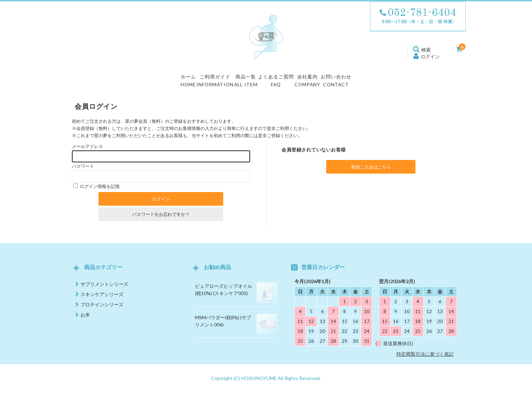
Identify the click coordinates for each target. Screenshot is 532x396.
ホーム (147, 83)
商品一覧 (235, 83)
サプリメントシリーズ (104, 288)
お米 (85, 319)
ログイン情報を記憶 (96, 190)
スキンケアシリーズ (102, 298)
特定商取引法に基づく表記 (425, 358)
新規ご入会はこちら (371, 171)
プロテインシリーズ (102, 309)
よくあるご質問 (283, 83)
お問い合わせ (377, 83)
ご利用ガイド (189, 83)
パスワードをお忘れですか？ (161, 218)
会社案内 (331, 83)
